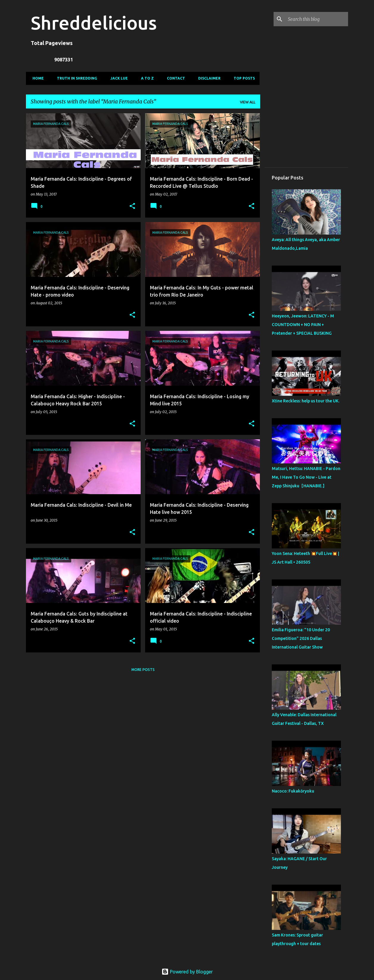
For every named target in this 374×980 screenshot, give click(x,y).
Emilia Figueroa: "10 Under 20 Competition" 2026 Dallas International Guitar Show (301, 638)
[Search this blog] (317, 19)
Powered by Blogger (187, 972)
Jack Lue (117, 78)
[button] (132, 206)
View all (248, 102)
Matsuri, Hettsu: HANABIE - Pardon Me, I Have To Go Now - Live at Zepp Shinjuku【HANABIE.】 (306, 477)
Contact (174, 78)
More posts (143, 670)
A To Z (146, 78)
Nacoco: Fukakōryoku (293, 791)
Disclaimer (208, 78)
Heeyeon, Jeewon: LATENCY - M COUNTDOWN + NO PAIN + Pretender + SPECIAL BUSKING (303, 325)
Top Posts (242, 78)
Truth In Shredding (75, 78)
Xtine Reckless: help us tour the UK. (306, 401)
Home (36, 78)
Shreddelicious (94, 23)
